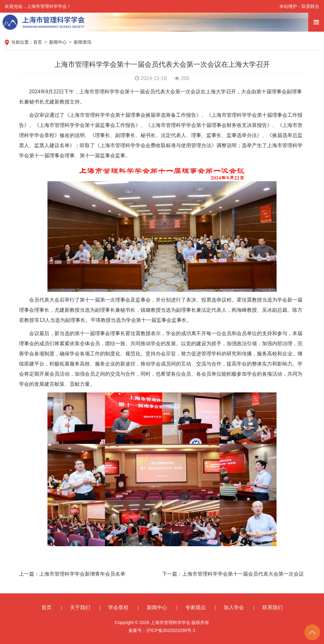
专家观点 (196, 607)
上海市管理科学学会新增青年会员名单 (82, 574)
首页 (38, 42)
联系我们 (272, 607)
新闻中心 (58, 42)
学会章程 (118, 607)
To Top (312, 632)
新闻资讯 (83, 42)
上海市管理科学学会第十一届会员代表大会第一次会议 (243, 574)
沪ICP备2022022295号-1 (171, 630)
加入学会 (234, 607)
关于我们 (80, 607)
